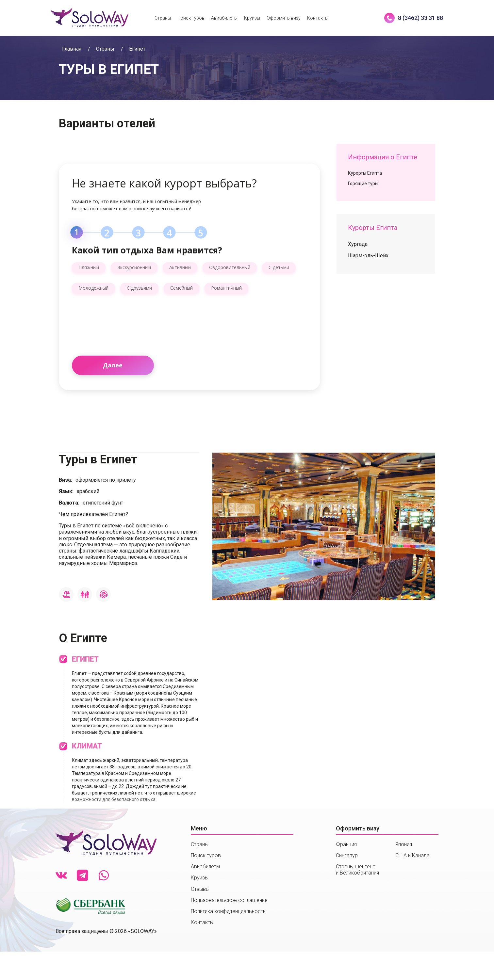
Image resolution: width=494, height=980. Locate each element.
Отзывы (200, 889)
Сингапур (347, 855)
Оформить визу (284, 18)
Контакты (318, 18)
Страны (163, 18)
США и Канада (412, 855)
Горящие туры (363, 184)
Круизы (252, 18)
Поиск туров (191, 18)
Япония (404, 844)
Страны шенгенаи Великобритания (357, 870)
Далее (113, 365)
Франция (346, 844)
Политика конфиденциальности (228, 911)
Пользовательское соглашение (229, 900)
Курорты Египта (365, 173)
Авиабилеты (224, 18)
